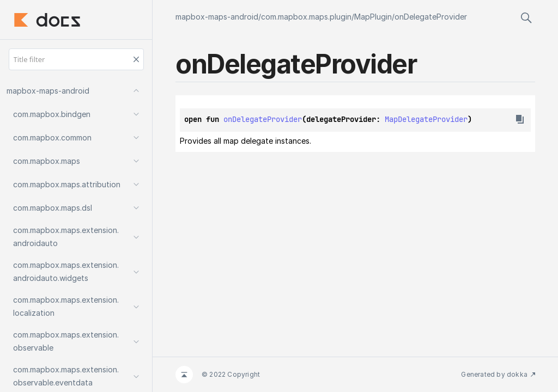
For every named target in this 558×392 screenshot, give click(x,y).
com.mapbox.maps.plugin (306, 17)
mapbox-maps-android (217, 17)
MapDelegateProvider (426, 119)
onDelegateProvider (431, 17)
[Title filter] (76, 59)
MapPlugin (373, 17)
